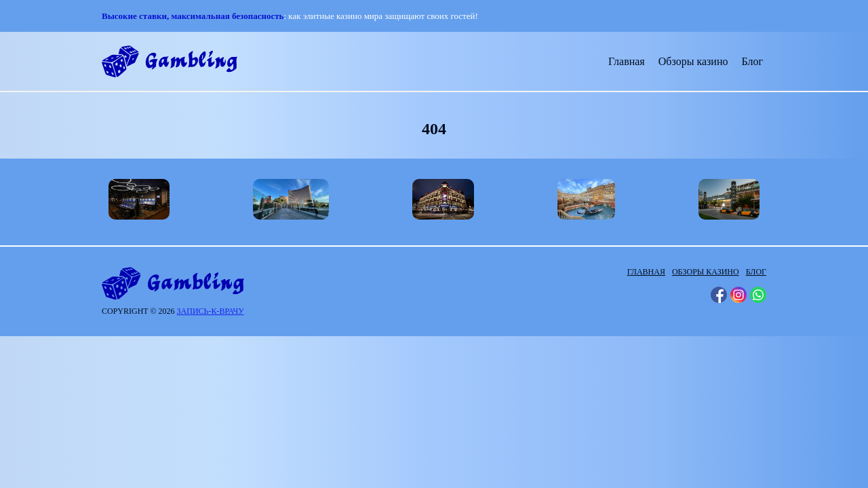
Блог (752, 61)
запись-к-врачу (211, 311)
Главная (627, 61)
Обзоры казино (693, 61)
